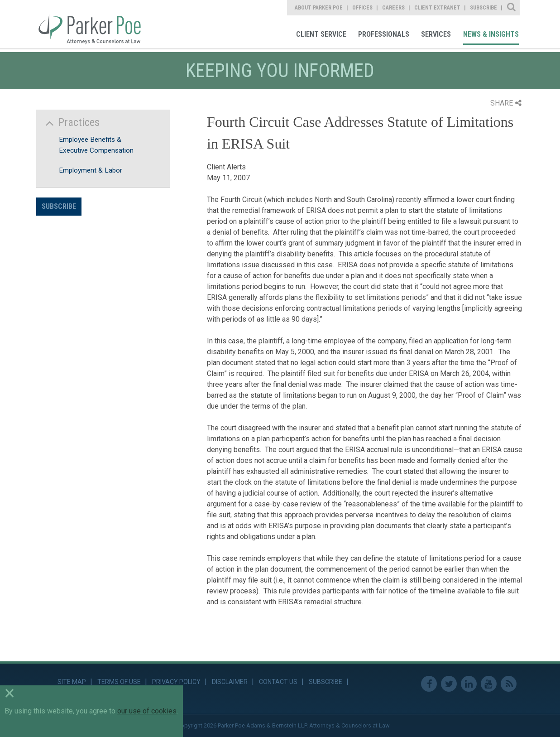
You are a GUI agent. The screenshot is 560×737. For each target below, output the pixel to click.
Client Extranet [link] (437, 8)
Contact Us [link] (278, 682)
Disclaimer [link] (230, 682)
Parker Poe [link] (95, 24)
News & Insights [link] (491, 34)
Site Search (512, 8)
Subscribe (59, 206)
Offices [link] (362, 8)
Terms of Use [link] (119, 682)
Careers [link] (393, 8)
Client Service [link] (321, 34)
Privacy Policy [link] (176, 682)
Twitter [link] (449, 684)
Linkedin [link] (469, 684)
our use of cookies (147, 711)
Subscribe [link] (483, 8)
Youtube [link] (489, 684)
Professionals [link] (384, 34)
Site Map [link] (72, 682)
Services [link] (436, 34)
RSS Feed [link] (509, 684)
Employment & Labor (91, 170)
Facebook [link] (429, 684)
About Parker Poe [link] (319, 8)
